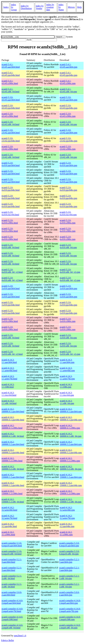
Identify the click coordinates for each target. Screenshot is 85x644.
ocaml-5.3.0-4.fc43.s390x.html (10, 115)
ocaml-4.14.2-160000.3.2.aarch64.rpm (71, 443)
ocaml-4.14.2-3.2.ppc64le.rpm (67, 525)
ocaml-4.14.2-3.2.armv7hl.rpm (67, 517)
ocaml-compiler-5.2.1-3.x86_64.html (12, 577)
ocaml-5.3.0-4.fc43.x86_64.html (10, 123)
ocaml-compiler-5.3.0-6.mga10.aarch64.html (12, 544)
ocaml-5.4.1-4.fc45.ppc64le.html (11, 74)
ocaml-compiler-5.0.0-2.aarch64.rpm (69, 594)
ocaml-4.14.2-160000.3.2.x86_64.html (13, 468)
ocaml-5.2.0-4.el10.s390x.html (10, 222)
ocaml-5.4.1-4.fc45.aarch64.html (11, 66)
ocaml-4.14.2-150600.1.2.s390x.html (12, 492)
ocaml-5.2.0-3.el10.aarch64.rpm (68, 287)
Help (79, 7)
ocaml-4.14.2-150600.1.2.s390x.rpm (70, 492)
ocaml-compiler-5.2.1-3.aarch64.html (12, 561)
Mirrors (71, 7)
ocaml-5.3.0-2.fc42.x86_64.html (10, 156)
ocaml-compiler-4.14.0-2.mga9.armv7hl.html (12, 610)
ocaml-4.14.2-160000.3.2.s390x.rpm (70, 459)
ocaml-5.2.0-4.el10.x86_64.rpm (68, 246)
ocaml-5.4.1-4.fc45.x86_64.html (10, 90)
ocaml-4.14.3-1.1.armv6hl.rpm (67, 369)
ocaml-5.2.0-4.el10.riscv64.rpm (68, 213)
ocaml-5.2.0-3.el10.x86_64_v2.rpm (70, 353)
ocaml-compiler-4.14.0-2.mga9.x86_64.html (12, 626)
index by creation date (50, 7)
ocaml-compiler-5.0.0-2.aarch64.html (12, 594)
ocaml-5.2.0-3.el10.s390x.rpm (68, 320)
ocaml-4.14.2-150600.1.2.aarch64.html (13, 476)
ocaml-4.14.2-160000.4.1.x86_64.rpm (71, 435)
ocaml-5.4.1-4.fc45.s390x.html (10, 82)
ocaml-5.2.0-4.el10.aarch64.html (11, 164)
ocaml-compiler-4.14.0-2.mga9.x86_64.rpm (70, 626)
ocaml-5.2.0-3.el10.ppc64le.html (11, 304)
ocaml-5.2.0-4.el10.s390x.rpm (68, 222)
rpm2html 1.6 (20, 636)
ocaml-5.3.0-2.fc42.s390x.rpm (68, 148)
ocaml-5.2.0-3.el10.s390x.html (10, 320)
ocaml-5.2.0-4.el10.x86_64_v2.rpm (70, 271)
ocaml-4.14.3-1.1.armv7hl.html (9, 377)
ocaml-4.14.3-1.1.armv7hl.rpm (67, 377)
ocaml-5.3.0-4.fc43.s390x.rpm (68, 115)
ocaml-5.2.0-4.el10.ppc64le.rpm (68, 189)
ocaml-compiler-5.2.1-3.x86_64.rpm (69, 577)
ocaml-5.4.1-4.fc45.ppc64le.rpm (68, 74)
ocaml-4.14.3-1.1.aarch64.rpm (67, 361)
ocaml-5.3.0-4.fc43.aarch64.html (11, 99)
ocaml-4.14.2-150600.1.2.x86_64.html (13, 501)
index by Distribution (26, 7)
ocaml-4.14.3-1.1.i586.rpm (66, 386)
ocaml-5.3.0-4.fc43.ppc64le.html (11, 107)
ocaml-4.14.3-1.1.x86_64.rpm (67, 402)
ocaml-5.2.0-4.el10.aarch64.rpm (68, 164)
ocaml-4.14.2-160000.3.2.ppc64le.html (13, 451)
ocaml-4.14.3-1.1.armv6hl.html (9, 369)
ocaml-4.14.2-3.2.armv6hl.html (9, 509)
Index (6, 7)
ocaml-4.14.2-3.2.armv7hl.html (9, 517)
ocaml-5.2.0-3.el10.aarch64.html (11, 287)
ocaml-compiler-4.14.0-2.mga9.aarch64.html (12, 602)
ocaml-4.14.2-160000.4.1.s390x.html (12, 427)
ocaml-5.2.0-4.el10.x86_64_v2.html (12, 271)
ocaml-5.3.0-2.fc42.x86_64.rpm (68, 156)
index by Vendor (40, 7)
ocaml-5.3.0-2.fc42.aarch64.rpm (68, 131)
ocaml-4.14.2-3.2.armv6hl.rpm (67, 509)
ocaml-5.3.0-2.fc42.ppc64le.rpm (68, 140)
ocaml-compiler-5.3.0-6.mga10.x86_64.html (12, 553)
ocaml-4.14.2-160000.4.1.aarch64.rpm (71, 410)
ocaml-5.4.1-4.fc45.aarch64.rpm (68, 66)
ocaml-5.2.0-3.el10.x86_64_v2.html (12, 353)
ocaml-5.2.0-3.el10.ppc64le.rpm (68, 304)
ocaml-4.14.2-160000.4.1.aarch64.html (13, 410)
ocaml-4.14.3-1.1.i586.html (8, 386)
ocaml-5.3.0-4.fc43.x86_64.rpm (68, 123)
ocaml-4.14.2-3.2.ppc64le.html (9, 525)
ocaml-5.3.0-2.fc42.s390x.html (10, 148)
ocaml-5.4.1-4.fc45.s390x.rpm (68, 82)
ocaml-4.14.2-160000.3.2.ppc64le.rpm (71, 451)
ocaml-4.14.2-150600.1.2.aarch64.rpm (71, 476)
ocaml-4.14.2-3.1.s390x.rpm (66, 533)
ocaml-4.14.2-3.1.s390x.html (8, 533)
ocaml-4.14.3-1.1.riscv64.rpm (67, 394)
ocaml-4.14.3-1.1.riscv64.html (9, 394)
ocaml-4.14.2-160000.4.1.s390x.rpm (70, 427)
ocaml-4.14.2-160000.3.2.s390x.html (12, 459)
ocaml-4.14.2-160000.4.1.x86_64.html (13, 435)
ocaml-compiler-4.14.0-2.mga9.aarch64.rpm (70, 602)
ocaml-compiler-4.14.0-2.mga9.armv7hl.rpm (70, 610)
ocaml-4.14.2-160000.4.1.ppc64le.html (13, 418)
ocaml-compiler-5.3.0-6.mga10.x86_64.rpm (69, 553)
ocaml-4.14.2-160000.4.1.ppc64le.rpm (71, 418)
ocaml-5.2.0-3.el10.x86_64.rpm (68, 336)
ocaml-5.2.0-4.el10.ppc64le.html (11, 189)
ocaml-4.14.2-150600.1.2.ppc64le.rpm (71, 484)
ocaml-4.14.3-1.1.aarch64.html (9, 361)
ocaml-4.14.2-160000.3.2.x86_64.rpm (71, 468)
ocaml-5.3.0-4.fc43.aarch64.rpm (68, 99)
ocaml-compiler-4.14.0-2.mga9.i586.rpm (70, 618)
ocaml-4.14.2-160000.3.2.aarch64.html (13, 443)
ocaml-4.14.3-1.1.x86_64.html (9, 402)
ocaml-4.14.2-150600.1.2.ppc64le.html (13, 484)
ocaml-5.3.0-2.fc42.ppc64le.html (11, 140)
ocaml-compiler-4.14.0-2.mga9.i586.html (12, 618)
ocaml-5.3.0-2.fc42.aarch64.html (11, 131)
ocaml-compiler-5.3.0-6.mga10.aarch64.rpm (69, 544)
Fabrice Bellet (8, 640)
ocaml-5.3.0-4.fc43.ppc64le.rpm (68, 107)
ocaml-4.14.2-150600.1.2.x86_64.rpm (71, 501)
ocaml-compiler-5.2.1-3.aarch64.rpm (69, 561)
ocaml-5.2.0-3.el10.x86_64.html (10, 336)
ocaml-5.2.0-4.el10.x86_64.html (10, 246)
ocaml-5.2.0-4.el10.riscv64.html (10, 213)
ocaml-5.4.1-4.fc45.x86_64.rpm (68, 90)
